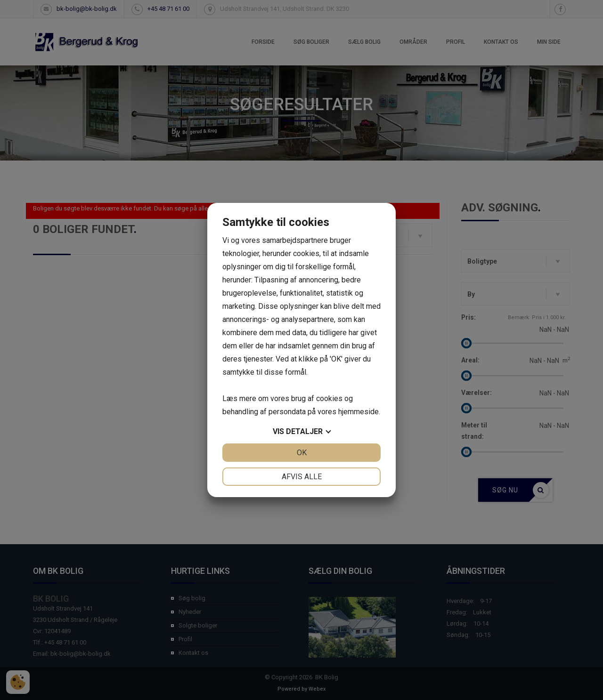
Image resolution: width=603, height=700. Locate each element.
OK (302, 453)
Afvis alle (302, 477)
